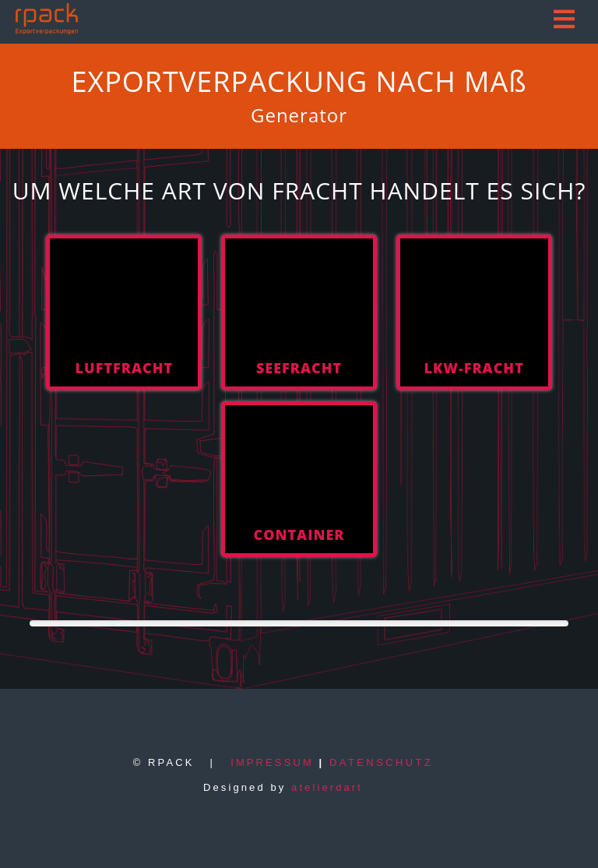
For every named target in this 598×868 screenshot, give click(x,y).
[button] (566, 19)
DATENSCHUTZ (381, 762)
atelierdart (327, 787)
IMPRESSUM (272, 762)
